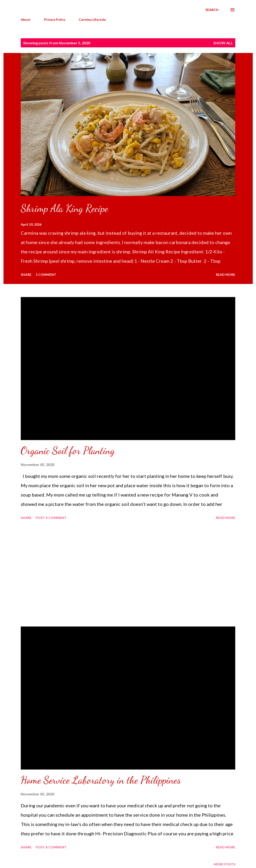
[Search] (212, 10)
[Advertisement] (128, 574)
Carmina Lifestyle (92, 19)
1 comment (46, 275)
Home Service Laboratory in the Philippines (101, 780)
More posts (225, 864)
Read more (226, 275)
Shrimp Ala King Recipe (64, 208)
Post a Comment (51, 518)
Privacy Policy (55, 19)
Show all (223, 43)
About (26, 19)
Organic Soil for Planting (68, 451)
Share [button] (26, 275)
